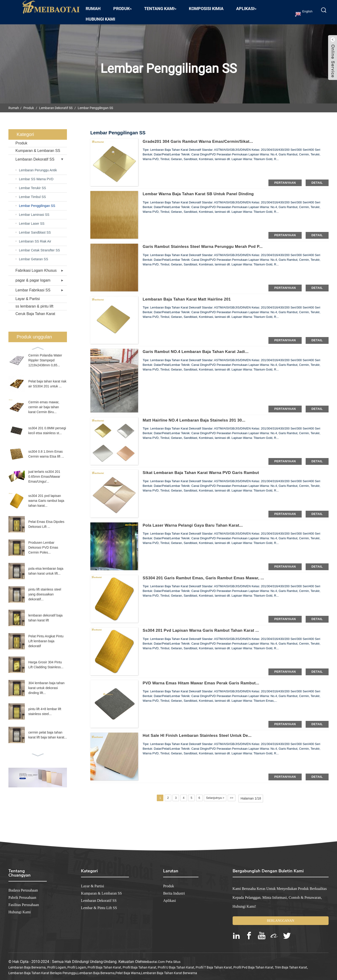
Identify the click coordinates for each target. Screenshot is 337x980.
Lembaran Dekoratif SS (56, 105)
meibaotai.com (154, 958)
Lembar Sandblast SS (35, 229)
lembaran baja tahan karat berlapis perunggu (43, 969)
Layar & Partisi (28, 295)
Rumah (93, 5)
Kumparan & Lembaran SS (38, 147)
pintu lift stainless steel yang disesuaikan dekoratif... (45, 591)
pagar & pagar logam (33, 277)
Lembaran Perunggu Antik (38, 167)
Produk (122, 5)
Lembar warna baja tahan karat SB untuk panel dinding (202, 191)
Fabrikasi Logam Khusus (36, 267)
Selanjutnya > (221, 795)
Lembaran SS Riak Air (35, 238)
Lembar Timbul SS (32, 194)
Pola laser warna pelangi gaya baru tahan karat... (196, 522)
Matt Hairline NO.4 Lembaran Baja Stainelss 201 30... (198, 417)
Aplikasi (246, 5)
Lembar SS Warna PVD (36, 176)
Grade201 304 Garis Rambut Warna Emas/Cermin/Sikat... (201, 138)
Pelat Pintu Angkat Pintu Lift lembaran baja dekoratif (46, 638)
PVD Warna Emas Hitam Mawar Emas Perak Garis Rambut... (205, 680)
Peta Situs (173, 958)
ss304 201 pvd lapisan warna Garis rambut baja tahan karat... (46, 497)
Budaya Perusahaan (23, 887)
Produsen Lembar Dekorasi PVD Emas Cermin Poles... (43, 544)
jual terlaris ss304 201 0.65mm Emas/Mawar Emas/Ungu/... (44, 473)
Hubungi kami (100, 16)
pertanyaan (285, 179)
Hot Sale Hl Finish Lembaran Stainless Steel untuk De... (201, 732)
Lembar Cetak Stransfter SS (39, 247)
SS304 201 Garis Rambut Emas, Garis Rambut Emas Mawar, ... (207, 575)
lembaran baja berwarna (27, 964)
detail (317, 179)
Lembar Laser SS (32, 220)
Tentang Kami (160, 5)
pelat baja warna (128, 969)
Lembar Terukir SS (33, 185)
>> (238, 795)
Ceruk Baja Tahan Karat (35, 310)
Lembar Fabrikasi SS (33, 287)
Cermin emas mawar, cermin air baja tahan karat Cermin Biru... (44, 404)
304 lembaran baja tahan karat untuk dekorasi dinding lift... (46, 685)
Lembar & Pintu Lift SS (99, 904)
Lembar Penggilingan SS (95, 105)
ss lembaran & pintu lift (34, 303)
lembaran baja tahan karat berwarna (169, 969)
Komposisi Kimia (206, 5)
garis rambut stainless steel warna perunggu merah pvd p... (207, 243)
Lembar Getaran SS (34, 256)
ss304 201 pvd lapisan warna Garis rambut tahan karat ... (205, 627)
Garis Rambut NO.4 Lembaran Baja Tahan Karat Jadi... (199, 349)
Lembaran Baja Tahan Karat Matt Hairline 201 (190, 296)
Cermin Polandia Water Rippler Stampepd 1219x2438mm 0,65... (45, 357)
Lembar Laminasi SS (34, 211)
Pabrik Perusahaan (22, 894)
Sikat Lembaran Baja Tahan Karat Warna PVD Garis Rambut (205, 470)
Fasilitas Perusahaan (24, 901)
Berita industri (174, 890)
